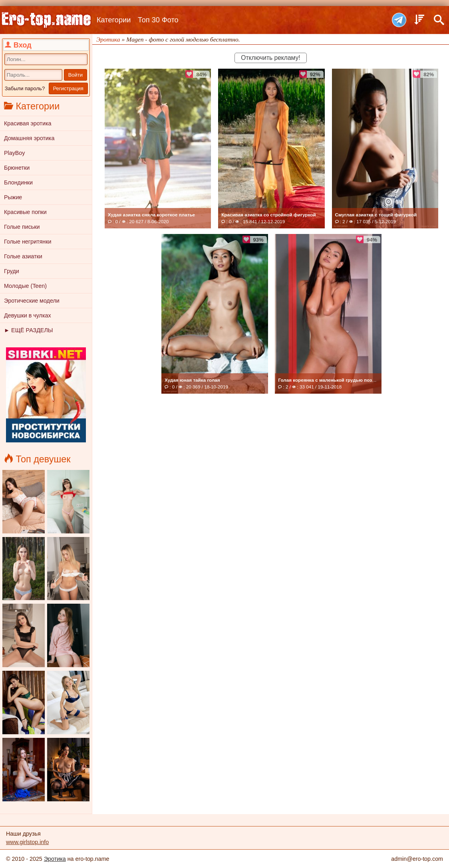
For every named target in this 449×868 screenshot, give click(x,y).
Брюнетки (17, 168)
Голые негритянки (28, 242)
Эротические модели (32, 301)
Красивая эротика (28, 123)
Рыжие (13, 197)
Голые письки (22, 227)
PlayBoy (14, 153)
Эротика (55, 859)
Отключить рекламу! (270, 58)
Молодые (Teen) (25, 286)
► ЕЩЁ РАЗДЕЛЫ (28, 330)
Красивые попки (25, 212)
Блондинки (18, 182)
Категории (114, 20)
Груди (12, 271)
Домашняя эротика (29, 138)
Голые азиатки (23, 256)
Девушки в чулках (28, 315)
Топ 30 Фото (158, 20)
